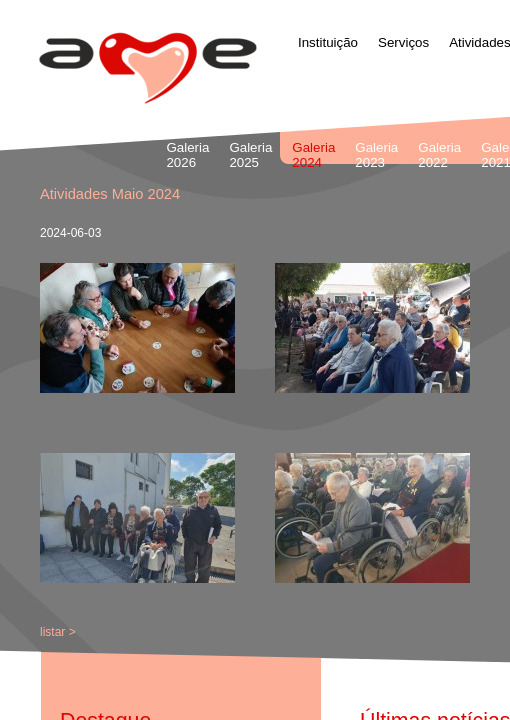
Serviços (403, 42)
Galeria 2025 (250, 155)
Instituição (328, 42)
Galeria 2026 (187, 155)
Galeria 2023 (376, 155)
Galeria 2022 (439, 155)
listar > (58, 632)
